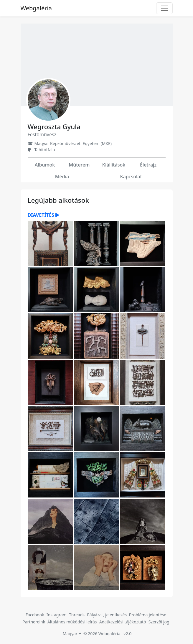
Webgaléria (36, 8)
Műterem (79, 165)
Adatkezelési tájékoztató (123, 622)
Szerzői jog (159, 622)
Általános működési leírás (72, 622)
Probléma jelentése (148, 615)
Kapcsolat (131, 177)
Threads (77, 615)
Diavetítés (43, 215)
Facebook (35, 615)
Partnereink (34, 622)
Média (62, 177)
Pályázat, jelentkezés (107, 615)
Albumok (45, 165)
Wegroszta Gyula (54, 127)
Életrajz (148, 165)
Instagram (57, 615)
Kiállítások (114, 165)
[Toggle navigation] (164, 8)
